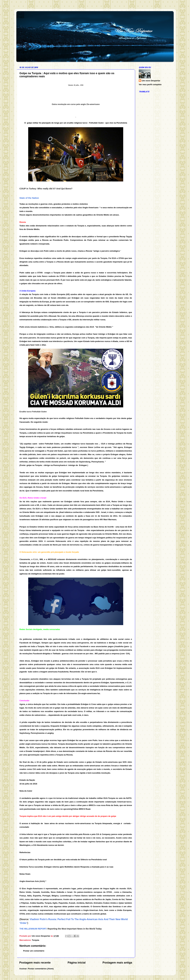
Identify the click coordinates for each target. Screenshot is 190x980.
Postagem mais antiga (117, 963)
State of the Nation (29, 198)
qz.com (108, 447)
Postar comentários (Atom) (41, 969)
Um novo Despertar (151, 81)
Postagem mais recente (35, 963)
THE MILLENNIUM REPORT (33, 929)
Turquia (36, 940)
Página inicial (77, 963)
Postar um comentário (34, 951)
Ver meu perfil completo (150, 84)
